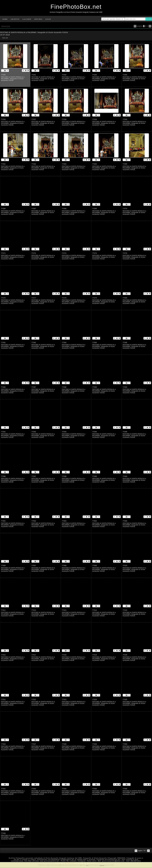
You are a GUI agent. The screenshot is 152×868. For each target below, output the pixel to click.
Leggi (88, 865)
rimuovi (102, 865)
